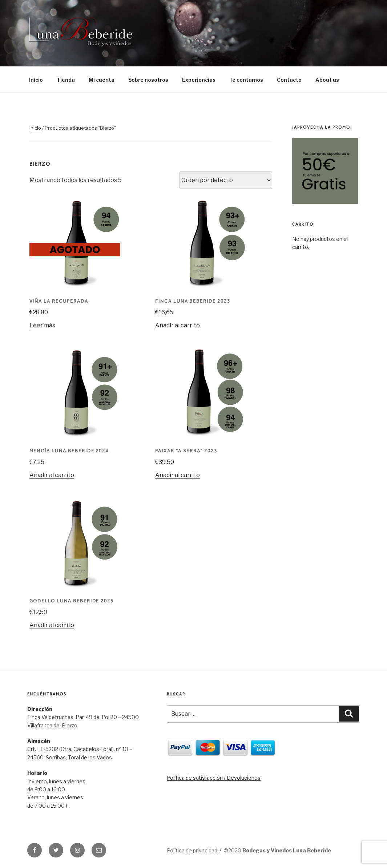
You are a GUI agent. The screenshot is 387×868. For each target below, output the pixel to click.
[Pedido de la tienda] (226, 180)
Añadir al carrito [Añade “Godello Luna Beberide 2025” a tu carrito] (52, 625)
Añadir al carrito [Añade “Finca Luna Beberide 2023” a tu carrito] (178, 325)
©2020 (277, 850)
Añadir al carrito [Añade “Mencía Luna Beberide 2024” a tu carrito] (52, 475)
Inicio (36, 80)
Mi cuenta (102, 80)
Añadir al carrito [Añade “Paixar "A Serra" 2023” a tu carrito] (178, 475)
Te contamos (246, 80)
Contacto (289, 80)
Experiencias (199, 80)
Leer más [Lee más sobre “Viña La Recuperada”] (42, 325)
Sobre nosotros (148, 80)
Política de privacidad (192, 850)
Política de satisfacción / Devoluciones (214, 778)
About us (327, 80)
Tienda (66, 80)
